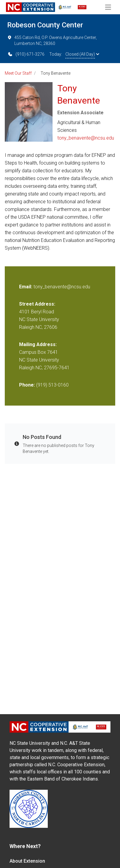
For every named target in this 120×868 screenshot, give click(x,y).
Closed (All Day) (82, 54)
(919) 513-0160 (52, 385)
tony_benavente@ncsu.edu (86, 138)
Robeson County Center (45, 25)
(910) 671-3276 (26, 54)
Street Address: (37, 304)
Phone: (27, 385)
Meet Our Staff (18, 73)
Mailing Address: (38, 344)
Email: (26, 287)
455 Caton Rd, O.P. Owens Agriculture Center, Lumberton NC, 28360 (52, 40)
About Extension (27, 861)
